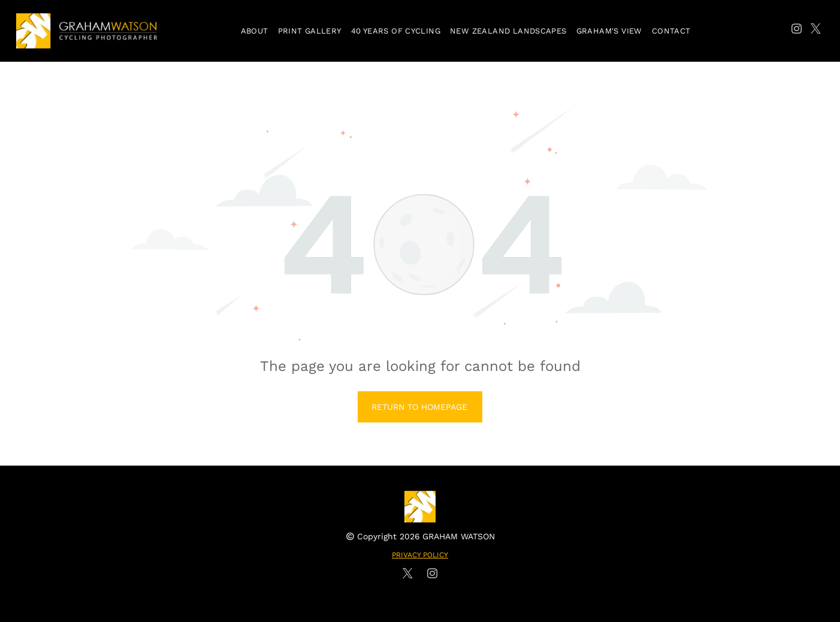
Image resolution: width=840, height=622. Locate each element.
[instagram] (797, 31)
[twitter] (816, 31)
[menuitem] (255, 31)
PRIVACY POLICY (420, 555)
